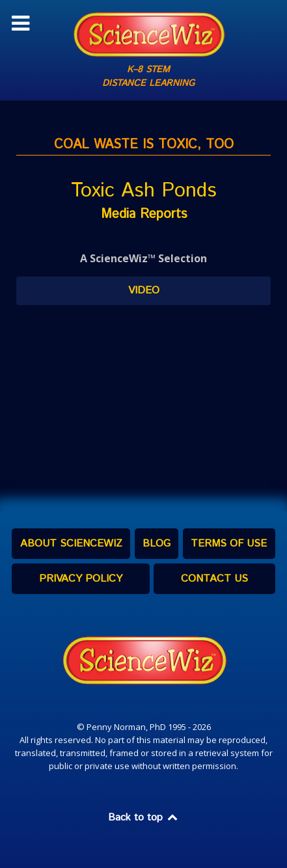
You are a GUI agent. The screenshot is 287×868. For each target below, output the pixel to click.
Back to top (144, 818)
